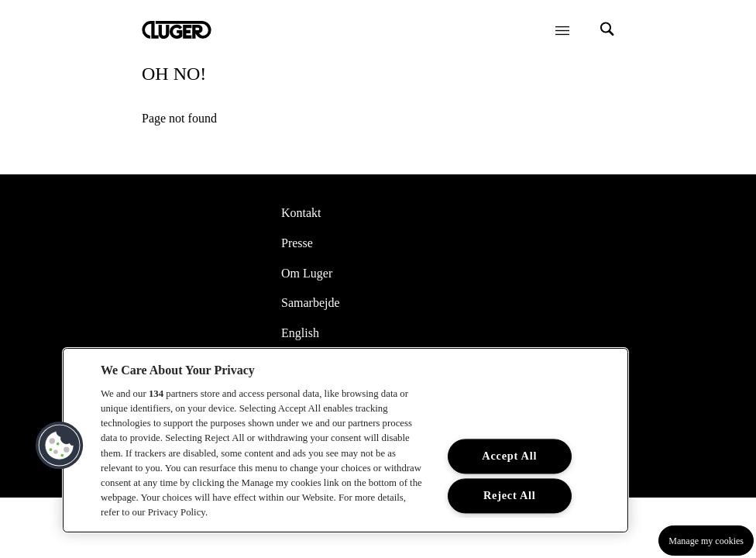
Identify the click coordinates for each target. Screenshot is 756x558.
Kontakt (301, 213)
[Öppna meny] (562, 30)
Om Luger (307, 273)
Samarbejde (311, 303)
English (300, 333)
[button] (60, 446)
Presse (297, 243)
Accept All (509, 456)
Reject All (510, 495)
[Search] (607, 31)
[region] (345, 440)
